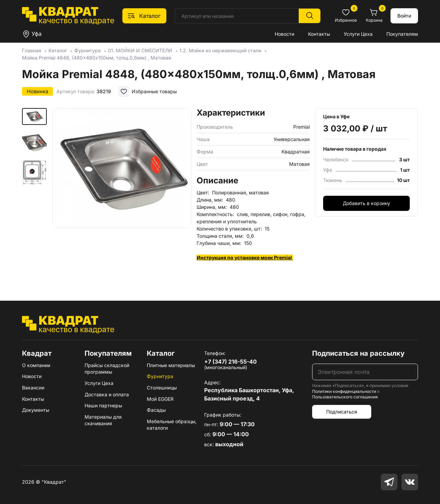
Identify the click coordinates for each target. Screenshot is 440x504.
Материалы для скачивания (103, 420)
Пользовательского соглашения (345, 397)
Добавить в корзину (366, 203)
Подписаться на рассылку (358, 353)
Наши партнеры (103, 405)
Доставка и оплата (107, 394)
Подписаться (342, 412)
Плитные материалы (171, 365)
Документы (36, 410)
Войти (404, 16)
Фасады (156, 410)
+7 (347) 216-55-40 (230, 362)
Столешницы (162, 388)
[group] (122, 194)
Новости (284, 34)
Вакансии (33, 388)
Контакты (319, 34)
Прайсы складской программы (107, 369)
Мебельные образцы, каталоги (172, 425)
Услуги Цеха (358, 34)
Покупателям (402, 34)
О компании (36, 365)
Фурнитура (160, 376)
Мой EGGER (160, 399)
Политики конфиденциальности (344, 391)
